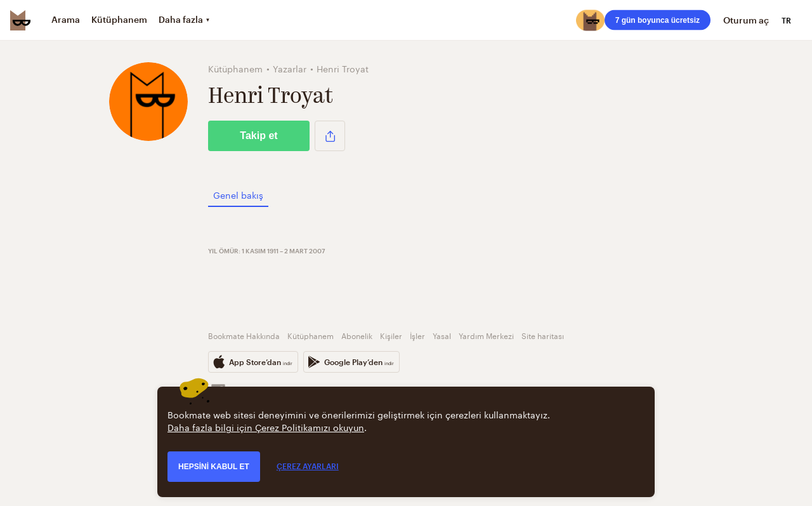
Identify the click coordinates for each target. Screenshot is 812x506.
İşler (417, 335)
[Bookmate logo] (20, 20)
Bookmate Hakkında (244, 335)
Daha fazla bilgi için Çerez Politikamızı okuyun (266, 427)
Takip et (259, 136)
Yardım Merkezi (486, 335)
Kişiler (391, 335)
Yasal (442, 335)
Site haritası (543, 335)
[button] (330, 136)
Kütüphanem (311, 335)
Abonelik (357, 335)
